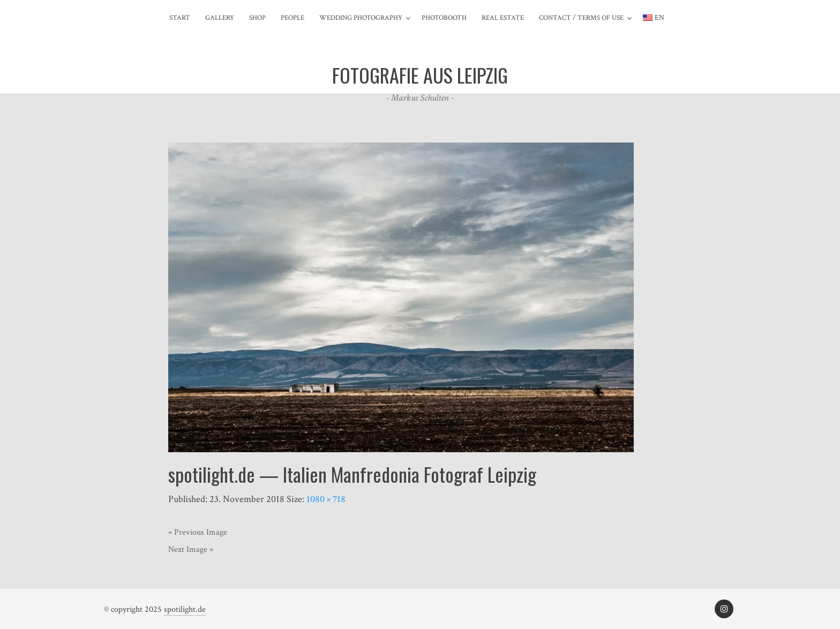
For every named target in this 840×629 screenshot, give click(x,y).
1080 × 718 (326, 499)
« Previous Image (198, 532)
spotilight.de (185, 609)
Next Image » (191, 549)
